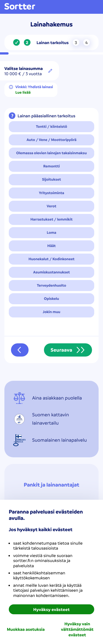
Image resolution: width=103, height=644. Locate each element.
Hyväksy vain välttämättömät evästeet (77, 629)
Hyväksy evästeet (51, 609)
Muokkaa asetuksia (26, 629)
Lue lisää (23, 93)
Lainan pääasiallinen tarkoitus (46, 116)
